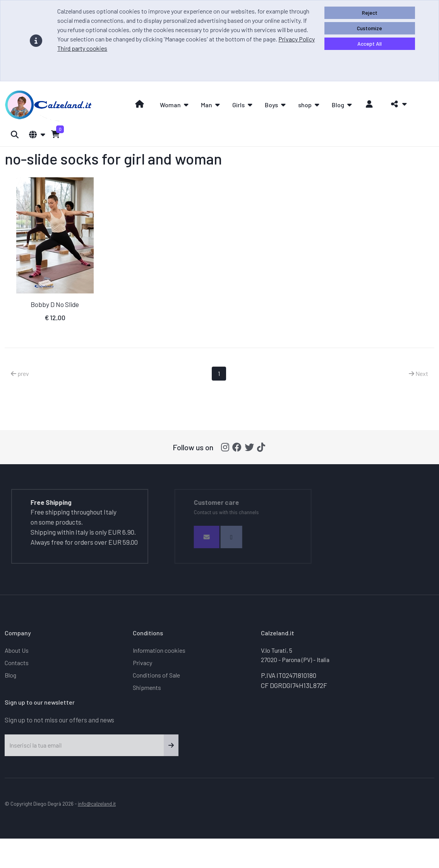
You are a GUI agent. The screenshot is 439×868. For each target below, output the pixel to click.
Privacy (142, 663)
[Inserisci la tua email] (84, 745)
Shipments (147, 687)
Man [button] (207, 105)
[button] (397, 104)
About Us (17, 650)
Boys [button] (271, 105)
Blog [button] (338, 105)
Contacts (17, 663)
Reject (370, 13)
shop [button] (305, 105)
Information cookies (159, 650)
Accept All (370, 44)
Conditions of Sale (156, 675)
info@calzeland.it (97, 804)
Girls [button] (238, 105)
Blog (10, 675)
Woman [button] (170, 105)
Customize (370, 28)
